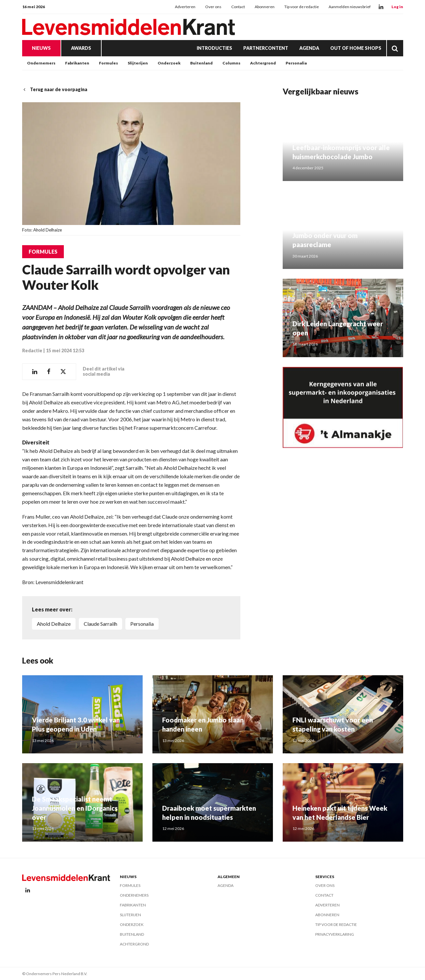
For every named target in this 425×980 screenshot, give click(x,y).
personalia (142, 624)
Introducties (214, 48)
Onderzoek (169, 63)
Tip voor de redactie (302, 7)
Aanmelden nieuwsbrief (350, 7)
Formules (108, 63)
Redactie (32, 350)
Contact (238, 7)
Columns (231, 63)
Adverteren (185, 7)
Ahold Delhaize (54, 624)
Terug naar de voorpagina (55, 89)
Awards (81, 48)
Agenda (309, 48)
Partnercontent (266, 48)
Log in (397, 7)
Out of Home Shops (356, 48)
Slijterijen (138, 63)
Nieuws (41, 48)
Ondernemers (41, 63)
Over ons (213, 7)
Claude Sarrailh (100, 624)
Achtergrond (263, 63)
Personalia (296, 63)
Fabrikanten (77, 63)
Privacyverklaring (335, 934)
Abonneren (265, 7)
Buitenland (201, 63)
